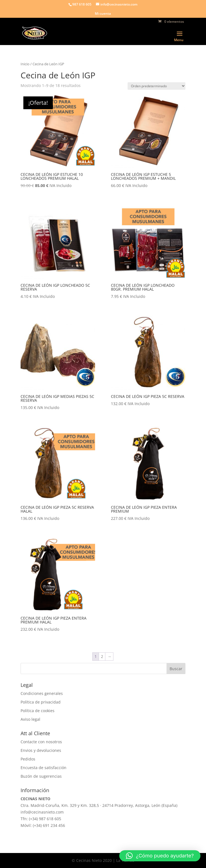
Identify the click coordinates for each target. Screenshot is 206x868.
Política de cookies (38, 711)
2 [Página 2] (102, 656)
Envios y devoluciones (41, 750)
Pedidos (28, 759)
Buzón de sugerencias (41, 776)
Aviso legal (30, 719)
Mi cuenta (103, 14)
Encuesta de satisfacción (44, 768)
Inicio (25, 64)
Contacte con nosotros (41, 742)
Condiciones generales (42, 693)
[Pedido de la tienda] (157, 86)
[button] (160, 856)
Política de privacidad (41, 702)
